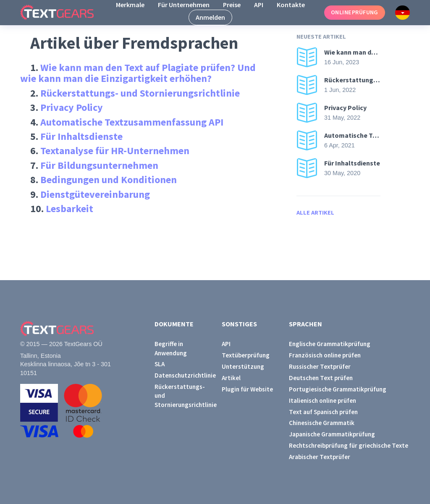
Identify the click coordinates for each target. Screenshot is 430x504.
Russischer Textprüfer (320, 366)
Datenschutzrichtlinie (181, 375)
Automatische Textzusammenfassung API (132, 122)
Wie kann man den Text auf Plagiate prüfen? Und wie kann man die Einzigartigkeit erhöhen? (138, 73)
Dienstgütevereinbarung (95, 194)
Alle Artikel (315, 213)
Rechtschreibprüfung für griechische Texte (349, 445)
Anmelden (210, 17)
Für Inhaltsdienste (81, 136)
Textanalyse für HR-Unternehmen (115, 151)
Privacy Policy (72, 107)
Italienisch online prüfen (322, 400)
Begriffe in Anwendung (171, 348)
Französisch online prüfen (325, 355)
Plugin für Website (247, 389)
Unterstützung (243, 366)
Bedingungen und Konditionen (109, 180)
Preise (232, 5)
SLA (160, 364)
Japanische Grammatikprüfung (332, 434)
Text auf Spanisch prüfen (323, 412)
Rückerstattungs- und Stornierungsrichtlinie (140, 93)
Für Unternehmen (184, 5)
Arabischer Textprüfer (320, 457)
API (259, 5)
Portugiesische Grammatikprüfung (338, 389)
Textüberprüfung (246, 355)
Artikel (231, 378)
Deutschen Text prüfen (321, 378)
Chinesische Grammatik (322, 423)
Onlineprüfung (355, 12)
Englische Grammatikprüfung (330, 344)
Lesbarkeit (69, 209)
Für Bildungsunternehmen (99, 165)
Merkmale (130, 5)
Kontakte (291, 5)
